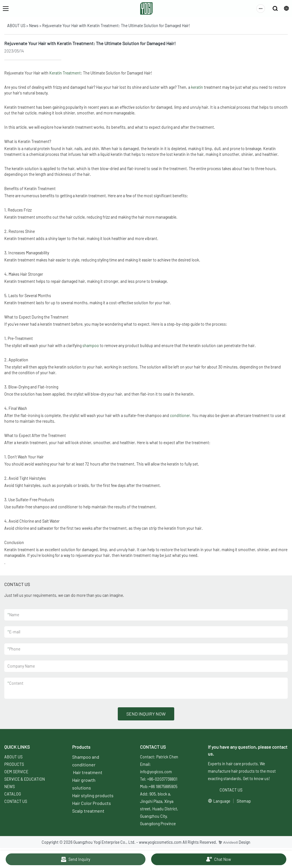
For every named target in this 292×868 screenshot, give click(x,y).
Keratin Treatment (65, 73)
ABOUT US (16, 26)
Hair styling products (93, 795)
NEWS (10, 787)
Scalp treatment (88, 811)
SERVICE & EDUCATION (25, 779)
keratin (197, 87)
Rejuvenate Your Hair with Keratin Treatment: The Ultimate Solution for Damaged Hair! (116, 26)
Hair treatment (88, 772)
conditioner (180, 415)
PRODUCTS (14, 764)
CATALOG (13, 794)
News (34, 26)
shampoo (91, 346)
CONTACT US (16, 801)
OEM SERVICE (16, 772)
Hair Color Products (92, 803)
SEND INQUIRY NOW (146, 714)
